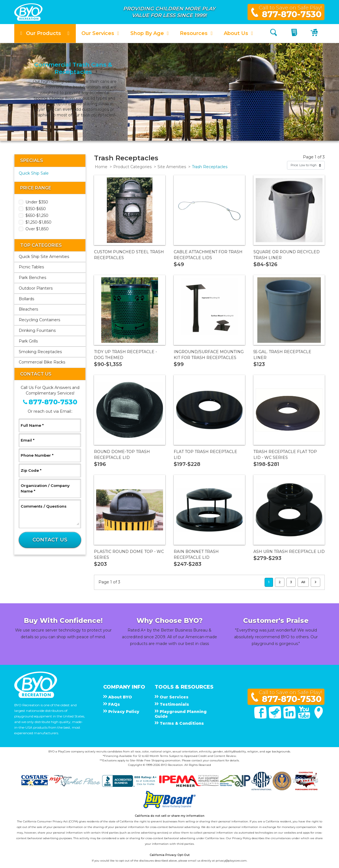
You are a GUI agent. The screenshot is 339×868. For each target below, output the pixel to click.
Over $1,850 (37, 229)
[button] (45, 33)
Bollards (26, 299)
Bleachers (28, 309)
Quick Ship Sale (34, 173)
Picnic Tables (31, 267)
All (303, 582)
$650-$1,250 (37, 215)
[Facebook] (261, 717)
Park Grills (28, 341)
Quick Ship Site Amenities (44, 257)
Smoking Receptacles (40, 352)
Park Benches (32, 278)
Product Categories (132, 167)
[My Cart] (315, 33)
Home (101, 167)
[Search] (274, 33)
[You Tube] (305, 717)
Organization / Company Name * (45, 488)
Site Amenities (172, 167)
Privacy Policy (242, 838)
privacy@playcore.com (231, 861)
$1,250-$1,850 (38, 222)
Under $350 (37, 202)
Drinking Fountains (37, 330)
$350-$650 (36, 209)
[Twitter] (276, 717)
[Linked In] (290, 717)
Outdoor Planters (36, 288)
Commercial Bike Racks (42, 362)
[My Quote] (295, 33)
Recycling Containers (39, 320)
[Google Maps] (319, 717)
